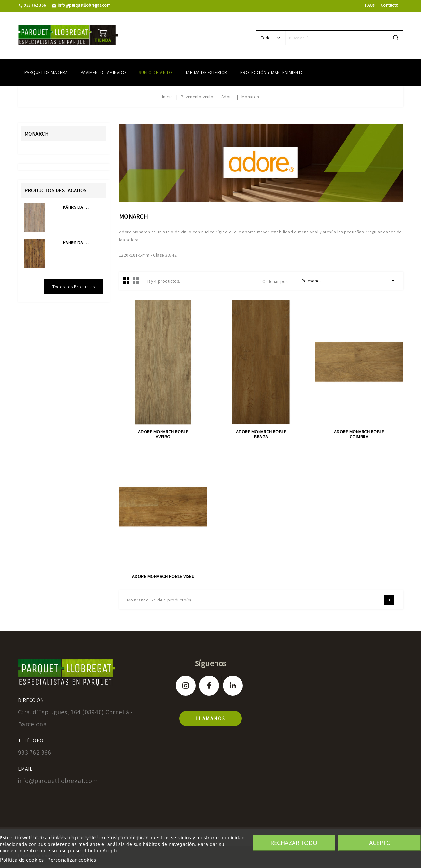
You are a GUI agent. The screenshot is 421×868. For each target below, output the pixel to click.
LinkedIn (233, 686)
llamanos (210, 719)
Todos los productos (74, 287)
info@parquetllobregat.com (81, 5)
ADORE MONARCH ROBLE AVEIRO (163, 434)
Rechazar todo (294, 843)
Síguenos (210, 663)
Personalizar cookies (72, 860)
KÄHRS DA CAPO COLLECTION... (77, 207)
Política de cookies (22, 860)
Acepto (380, 843)
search (396, 38)
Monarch (36, 134)
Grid (127, 280)
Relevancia (349, 281)
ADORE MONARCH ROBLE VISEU (163, 576)
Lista (136, 280)
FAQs (370, 5)
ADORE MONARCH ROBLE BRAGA (261, 434)
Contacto (390, 5)
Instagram (186, 686)
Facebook (209, 686)
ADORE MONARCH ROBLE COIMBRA (359, 434)
